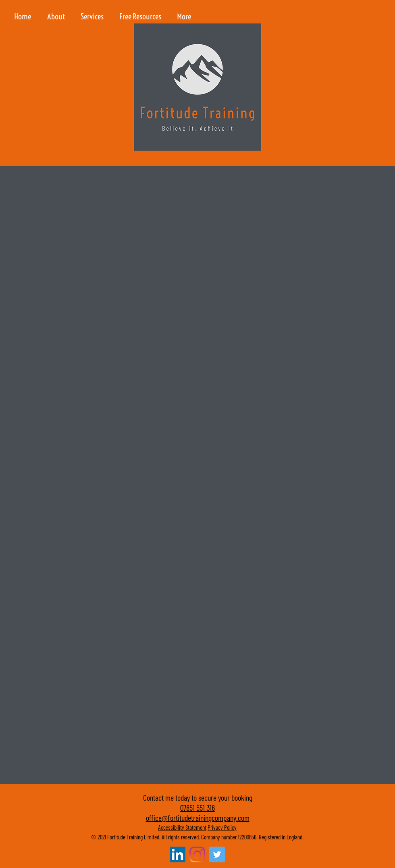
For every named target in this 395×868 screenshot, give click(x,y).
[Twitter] (217, 854)
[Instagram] (197, 854)
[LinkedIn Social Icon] (178, 854)
